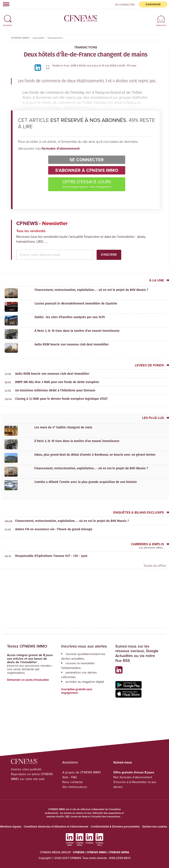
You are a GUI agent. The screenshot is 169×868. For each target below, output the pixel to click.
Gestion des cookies (155, 827)
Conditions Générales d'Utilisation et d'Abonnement (56, 827)
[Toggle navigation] (5, 4)
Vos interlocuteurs (75, 787)
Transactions (86, 47)
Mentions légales (11, 827)
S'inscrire (109, 255)
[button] (8, 17)
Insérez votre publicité (26, 769)
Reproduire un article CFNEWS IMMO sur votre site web (32, 777)
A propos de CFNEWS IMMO (82, 772)
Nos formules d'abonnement (133, 777)
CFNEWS (79, 852)
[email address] (55, 255)
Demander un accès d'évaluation (28, 680)
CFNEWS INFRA (119, 852)
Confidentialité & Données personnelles (115, 827)
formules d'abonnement (61, 148)
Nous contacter (73, 782)
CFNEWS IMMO (97, 852)
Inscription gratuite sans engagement (77, 691)
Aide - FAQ (70, 777)
